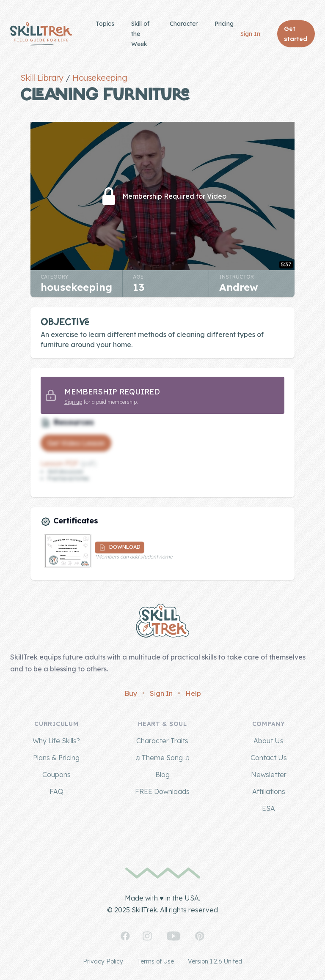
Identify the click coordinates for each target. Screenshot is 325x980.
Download (120, 547)
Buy (131, 693)
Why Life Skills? (56, 741)
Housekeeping (100, 78)
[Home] (41, 34)
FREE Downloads (162, 791)
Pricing (224, 24)
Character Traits (162, 741)
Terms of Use (156, 961)
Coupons (56, 775)
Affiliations (269, 791)
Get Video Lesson (76, 443)
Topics (105, 24)
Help (193, 693)
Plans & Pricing (56, 758)
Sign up (73, 402)
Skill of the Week (140, 34)
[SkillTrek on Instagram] (147, 936)
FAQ (56, 791)
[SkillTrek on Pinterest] (200, 936)
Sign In (250, 34)
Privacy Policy (103, 961)
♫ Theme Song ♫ (162, 758)
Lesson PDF (60, 463)
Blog (162, 775)
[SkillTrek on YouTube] (174, 936)
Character (184, 24)
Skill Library (42, 78)
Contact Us (269, 758)
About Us (269, 741)
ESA (269, 808)
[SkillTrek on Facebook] (125, 936)
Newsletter (269, 775)
